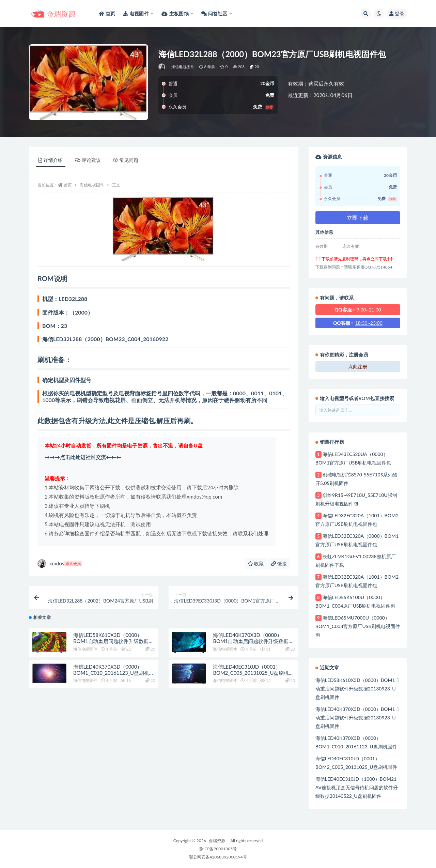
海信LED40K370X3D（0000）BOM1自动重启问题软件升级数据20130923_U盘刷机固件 (251, 646)
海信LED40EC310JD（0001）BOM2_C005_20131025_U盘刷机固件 (253, 677)
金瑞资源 (217, 841)
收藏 (256, 564)
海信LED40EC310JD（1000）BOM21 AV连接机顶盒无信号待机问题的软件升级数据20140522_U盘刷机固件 (357, 787)
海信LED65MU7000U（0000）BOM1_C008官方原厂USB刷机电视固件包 (358, 626)
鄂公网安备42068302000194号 (218, 857)
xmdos (60, 564)
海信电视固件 (183, 67)
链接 (279, 564)
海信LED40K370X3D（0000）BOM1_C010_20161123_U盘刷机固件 (114, 677)
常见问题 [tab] (126, 160)
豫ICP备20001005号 (218, 849)
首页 (68, 185)
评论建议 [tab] (88, 160)
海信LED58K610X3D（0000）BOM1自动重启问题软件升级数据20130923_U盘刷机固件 (111, 646)
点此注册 (358, 367)
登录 (397, 13)
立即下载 (358, 218)
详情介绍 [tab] (51, 160)
